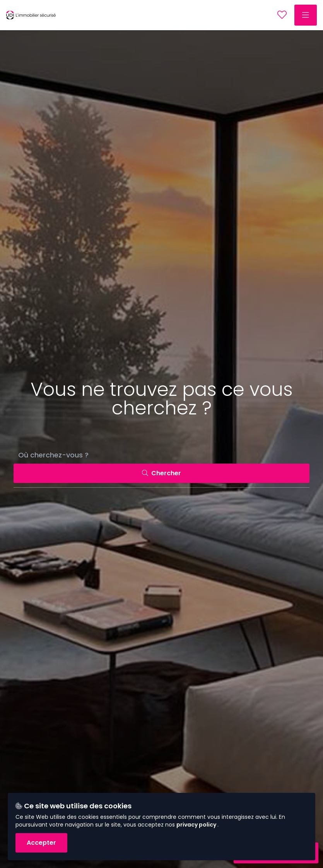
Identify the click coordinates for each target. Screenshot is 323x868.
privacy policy (197, 825)
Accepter (41, 843)
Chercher (161, 473)
